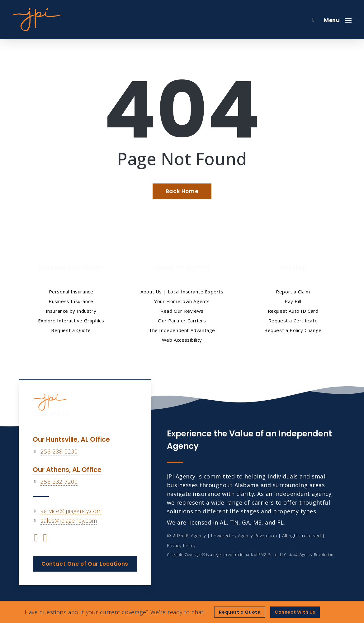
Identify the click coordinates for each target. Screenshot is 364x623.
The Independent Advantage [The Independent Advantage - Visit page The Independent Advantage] (182, 330)
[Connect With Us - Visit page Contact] (295, 612)
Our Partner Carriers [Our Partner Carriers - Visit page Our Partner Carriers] (182, 321)
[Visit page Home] (37, 19)
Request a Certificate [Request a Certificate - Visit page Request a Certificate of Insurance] (293, 321)
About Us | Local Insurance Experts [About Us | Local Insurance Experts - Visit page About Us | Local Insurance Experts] (182, 292)
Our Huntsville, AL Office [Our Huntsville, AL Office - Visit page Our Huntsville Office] (71, 439)
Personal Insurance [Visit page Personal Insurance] (71, 292)
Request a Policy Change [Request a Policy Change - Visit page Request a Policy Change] (293, 330)
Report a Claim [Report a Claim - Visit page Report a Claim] (293, 292)
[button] (338, 20)
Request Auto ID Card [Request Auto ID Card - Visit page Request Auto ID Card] (293, 311)
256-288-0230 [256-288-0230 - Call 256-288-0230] (59, 451)
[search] (314, 20)
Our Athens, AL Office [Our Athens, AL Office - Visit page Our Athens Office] (67, 470)
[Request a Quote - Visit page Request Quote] (240, 612)
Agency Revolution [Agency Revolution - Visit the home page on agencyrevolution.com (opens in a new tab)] (257, 536)
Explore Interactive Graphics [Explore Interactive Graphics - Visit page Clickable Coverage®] (71, 321)
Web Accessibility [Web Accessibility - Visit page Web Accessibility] (182, 340)
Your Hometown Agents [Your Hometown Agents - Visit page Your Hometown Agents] (182, 301)
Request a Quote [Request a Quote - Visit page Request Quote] (71, 330)
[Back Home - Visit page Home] (182, 191)
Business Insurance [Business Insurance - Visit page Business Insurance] (71, 301)
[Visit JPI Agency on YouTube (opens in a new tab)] (45, 539)
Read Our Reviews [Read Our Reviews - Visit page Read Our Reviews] (182, 311)
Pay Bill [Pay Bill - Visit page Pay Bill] (293, 301)
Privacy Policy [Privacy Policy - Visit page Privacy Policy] (181, 546)
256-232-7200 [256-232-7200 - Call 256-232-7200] (59, 482)
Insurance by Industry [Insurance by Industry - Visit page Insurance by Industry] (71, 311)
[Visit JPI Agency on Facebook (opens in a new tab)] (36, 539)
